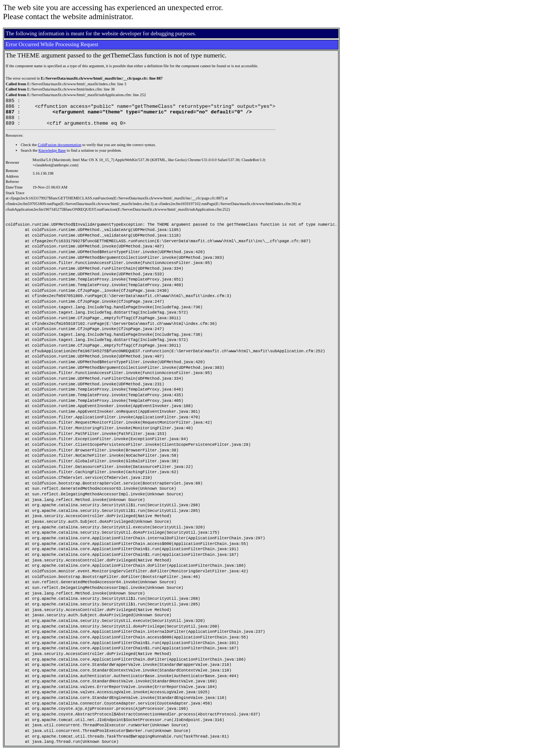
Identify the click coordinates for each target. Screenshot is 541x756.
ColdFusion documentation (60, 150)
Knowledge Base (52, 156)
